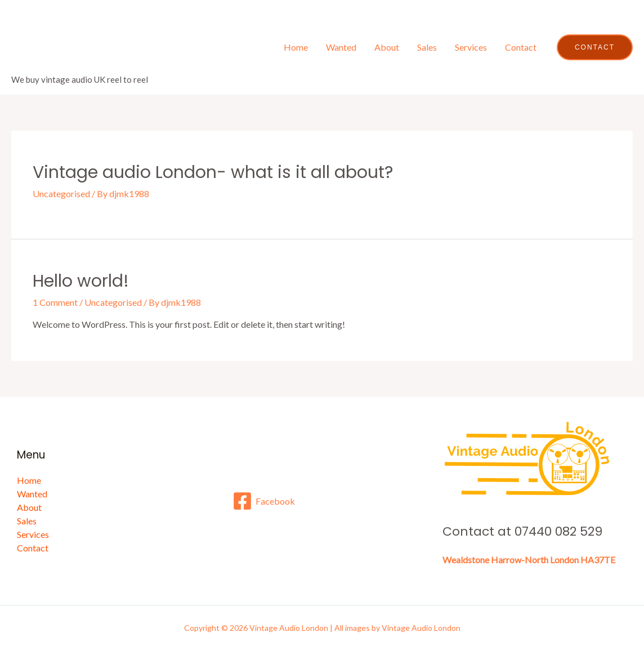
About (387, 47)
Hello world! (81, 281)
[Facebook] (264, 501)
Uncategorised (61, 193)
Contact (521, 47)
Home (296, 47)
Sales (427, 47)
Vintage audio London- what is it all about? (213, 172)
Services (471, 47)
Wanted (341, 47)
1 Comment (55, 302)
